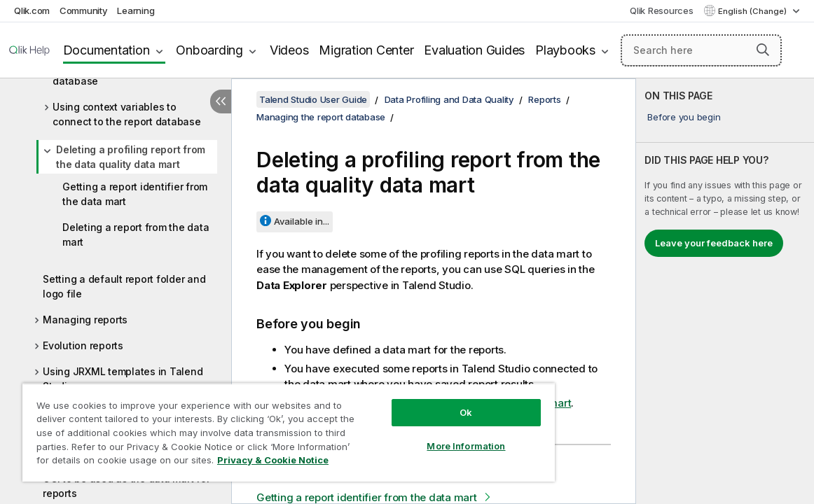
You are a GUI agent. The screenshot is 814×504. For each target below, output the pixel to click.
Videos (289, 50)
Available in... (302, 221)
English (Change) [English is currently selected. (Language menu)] (753, 11)
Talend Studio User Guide (313, 99)
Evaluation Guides (474, 50)
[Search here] (701, 50)
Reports (544, 99)
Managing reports (85, 320)
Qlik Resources (662, 10)
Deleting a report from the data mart (136, 234)
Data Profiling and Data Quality (449, 99)
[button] (763, 50)
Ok (415, 402)
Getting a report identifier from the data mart (135, 194)
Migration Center (366, 50)
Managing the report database (321, 117)
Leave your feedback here (714, 243)
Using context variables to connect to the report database (127, 114)
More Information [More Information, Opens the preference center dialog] (415, 435)
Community (84, 10)
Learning (136, 10)
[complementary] (725, 291)
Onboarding (209, 50)
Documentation (106, 50)
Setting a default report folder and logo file (124, 286)
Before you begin (684, 117)
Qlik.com (32, 10)
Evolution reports (83, 345)
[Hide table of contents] (221, 101)
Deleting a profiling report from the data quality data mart (131, 157)
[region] (258, 427)
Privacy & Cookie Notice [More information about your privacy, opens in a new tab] (136, 463)
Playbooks (565, 50)
